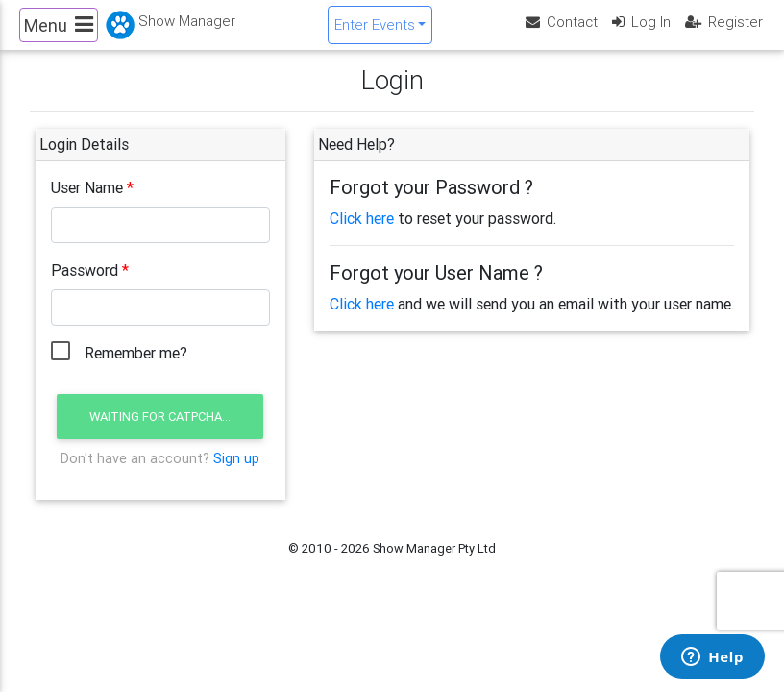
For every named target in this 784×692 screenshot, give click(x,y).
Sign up (236, 474)
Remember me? (136, 369)
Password (85, 286)
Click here (362, 235)
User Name (87, 204)
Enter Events (375, 32)
